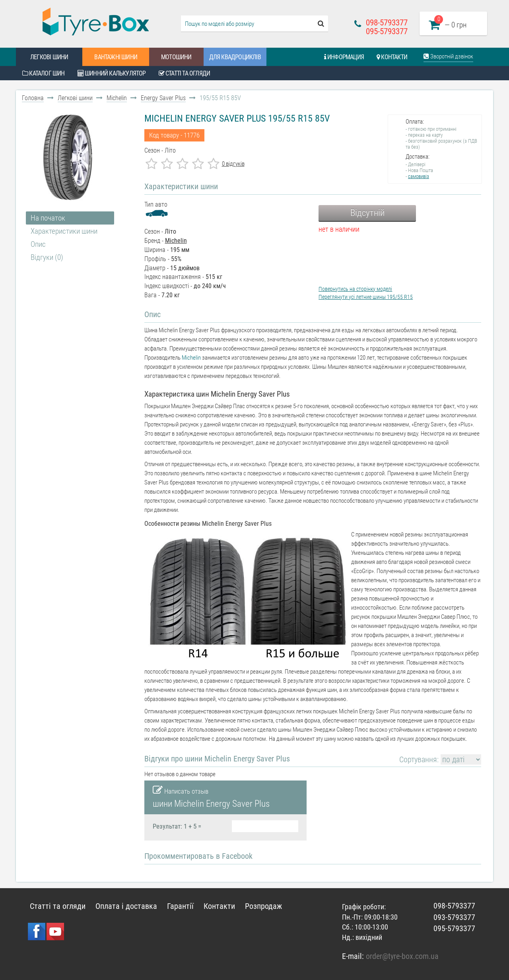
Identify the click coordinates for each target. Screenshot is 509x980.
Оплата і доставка (126, 906)
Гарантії (180, 906)
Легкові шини (49, 57)
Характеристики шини (64, 231)
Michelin (117, 98)
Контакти (392, 57)
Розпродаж (263, 906)
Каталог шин (44, 73)
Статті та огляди (185, 73)
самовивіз (419, 176)
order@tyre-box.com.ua (402, 956)
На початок (48, 218)
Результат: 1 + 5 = (177, 826)
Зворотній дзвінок (448, 56)
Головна (33, 98)
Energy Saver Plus (163, 98)
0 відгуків (233, 164)
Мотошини (176, 57)
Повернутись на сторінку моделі (355, 289)
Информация (344, 57)
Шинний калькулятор (112, 73)
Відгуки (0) (47, 257)
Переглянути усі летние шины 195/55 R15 (366, 297)
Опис (38, 244)
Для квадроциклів (235, 57)
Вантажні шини (116, 57)
